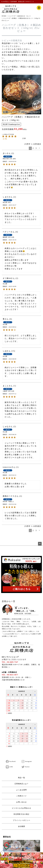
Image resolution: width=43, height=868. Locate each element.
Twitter (26, 767)
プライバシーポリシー (22, 820)
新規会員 (21, 2)
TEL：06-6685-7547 (10, 662)
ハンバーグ (12, 16)
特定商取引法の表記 (21, 814)
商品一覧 (22, 778)
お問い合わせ (21, 802)
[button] (39, 148)
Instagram (27, 762)
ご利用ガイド (21, 796)
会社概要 (22, 826)
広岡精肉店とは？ (21, 784)
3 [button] (36, 148)
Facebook (11, 762)
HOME (4, 16)
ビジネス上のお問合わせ (21, 808)
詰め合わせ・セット (24, 16)
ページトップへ (40, 544)
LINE (9, 767)
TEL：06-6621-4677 (10, 675)
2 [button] (33, 148)
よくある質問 (21, 790)
